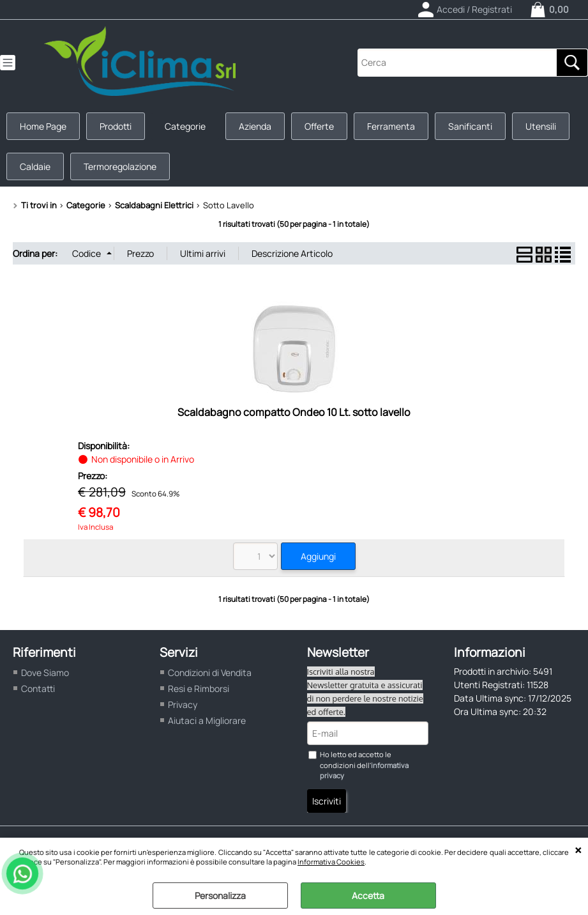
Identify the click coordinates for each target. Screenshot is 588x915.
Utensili (541, 126)
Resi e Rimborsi (199, 688)
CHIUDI (578, 850)
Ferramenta (391, 126)
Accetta (368, 896)
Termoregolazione (120, 166)
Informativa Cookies (331, 862)
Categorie (185, 126)
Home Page (43, 126)
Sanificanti (470, 126)
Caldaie (35, 166)
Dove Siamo (45, 673)
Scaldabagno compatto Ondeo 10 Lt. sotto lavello (294, 412)
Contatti (38, 688)
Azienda (255, 126)
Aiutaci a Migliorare (207, 720)
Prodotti (116, 126)
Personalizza (220, 896)
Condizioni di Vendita (210, 673)
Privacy (183, 704)
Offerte (319, 126)
